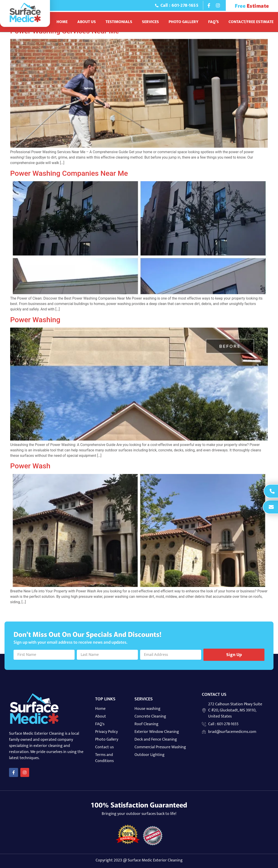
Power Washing (35, 320)
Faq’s (213, 22)
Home (62, 22)
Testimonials (119, 22)
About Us (87, 22)
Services (150, 22)
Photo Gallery (184, 22)
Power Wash (30, 466)
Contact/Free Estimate (251, 22)
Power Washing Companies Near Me (69, 173)
